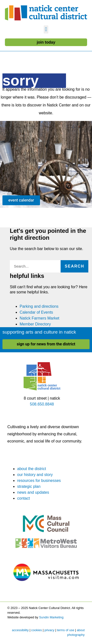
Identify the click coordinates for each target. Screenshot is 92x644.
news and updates (33, 492)
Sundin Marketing (51, 617)
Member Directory (35, 324)
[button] (46, 29)
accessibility (20, 630)
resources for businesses (39, 481)
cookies (36, 630)
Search (75, 266)
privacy (49, 630)
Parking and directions (39, 306)
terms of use (66, 630)
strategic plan (29, 486)
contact (24, 498)
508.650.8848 (42, 404)
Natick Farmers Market (39, 318)
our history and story (35, 475)
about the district (32, 469)
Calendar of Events (36, 312)
